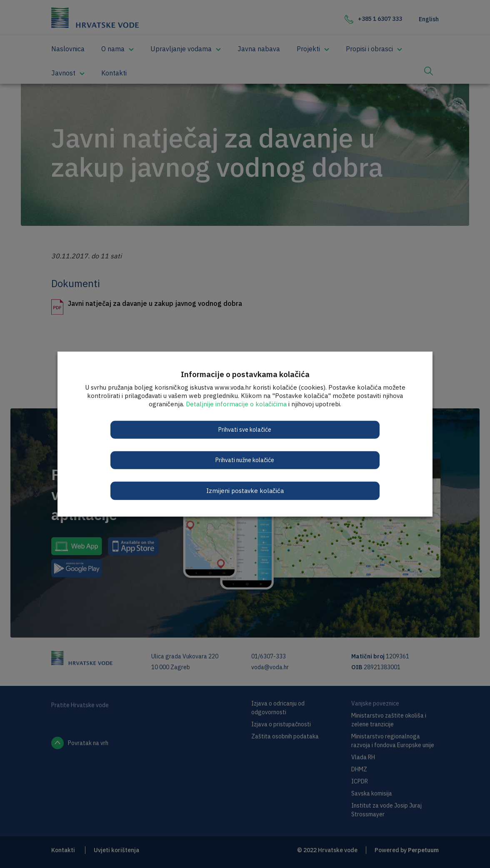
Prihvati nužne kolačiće (245, 460)
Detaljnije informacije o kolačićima (236, 404)
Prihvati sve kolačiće (245, 429)
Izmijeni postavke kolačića (245, 490)
